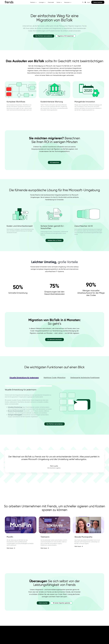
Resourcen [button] (67, 2)
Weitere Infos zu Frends (55, 240)
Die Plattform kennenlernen (44, 36)
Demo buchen (98, 2)
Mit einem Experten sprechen (61, 603)
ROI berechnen (54, 162)
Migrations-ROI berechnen (66, 36)
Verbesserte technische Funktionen (85, 378)
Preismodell (51, 2)
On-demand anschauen (54, 339)
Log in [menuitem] (89, 2)
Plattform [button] (33, 2)
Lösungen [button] (41, 2)
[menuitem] (85, 2)
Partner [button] (59, 2)
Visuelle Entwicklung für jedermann (24, 378)
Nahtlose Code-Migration (55, 378)
